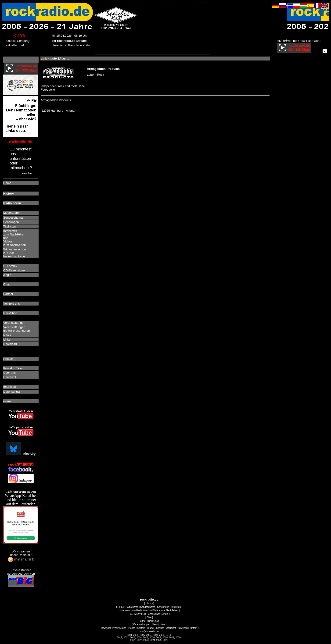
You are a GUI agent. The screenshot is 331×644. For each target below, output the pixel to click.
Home (121, 607)
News (155, 624)
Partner (142, 621)
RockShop (154, 621)
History (149, 603)
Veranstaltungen (142, 624)
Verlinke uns (120, 628)
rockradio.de (149, 600)
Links (162, 624)
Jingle (165, 614)
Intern (194, 628)
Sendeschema (148, 607)
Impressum (184, 628)
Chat (149, 617)
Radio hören (132, 607)
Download (106, 628)
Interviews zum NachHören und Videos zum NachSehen (149, 610)
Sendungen (163, 607)
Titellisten (176, 607)
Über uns (159, 628)
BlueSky (21, 454)
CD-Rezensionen (151, 614)
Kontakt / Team (145, 628)
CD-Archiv (135, 614)
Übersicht (171, 628)
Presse (131, 628)
